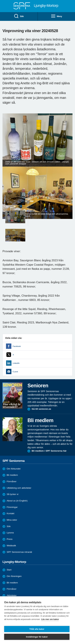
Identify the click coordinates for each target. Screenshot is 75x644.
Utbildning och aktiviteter (19, 488)
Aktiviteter (12, 595)
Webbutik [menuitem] (11, 546)
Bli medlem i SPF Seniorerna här (49, 451)
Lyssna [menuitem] (10, 533)
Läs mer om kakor (50, 619)
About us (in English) (17, 501)
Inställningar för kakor (37, 637)
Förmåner (12, 481)
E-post (15, 372)
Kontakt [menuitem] (10, 513)
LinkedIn (16, 363)
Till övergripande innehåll (0, 0)
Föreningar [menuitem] (12, 507)
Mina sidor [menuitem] (12, 520)
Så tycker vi (12, 494)
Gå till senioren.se (41, 409)
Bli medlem (12, 475)
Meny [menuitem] (56, 16)
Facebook (17, 346)
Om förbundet (14, 469)
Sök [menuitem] (19, 16)
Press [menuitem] (10, 539)
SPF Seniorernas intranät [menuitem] (19, 552)
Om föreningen (14, 576)
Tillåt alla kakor (37, 629)
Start (9, 570)
